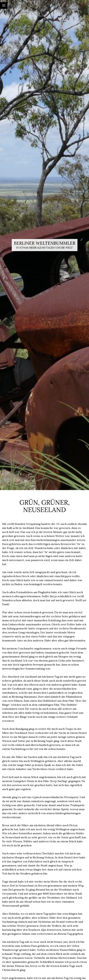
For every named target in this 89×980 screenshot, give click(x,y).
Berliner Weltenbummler (45, 243)
